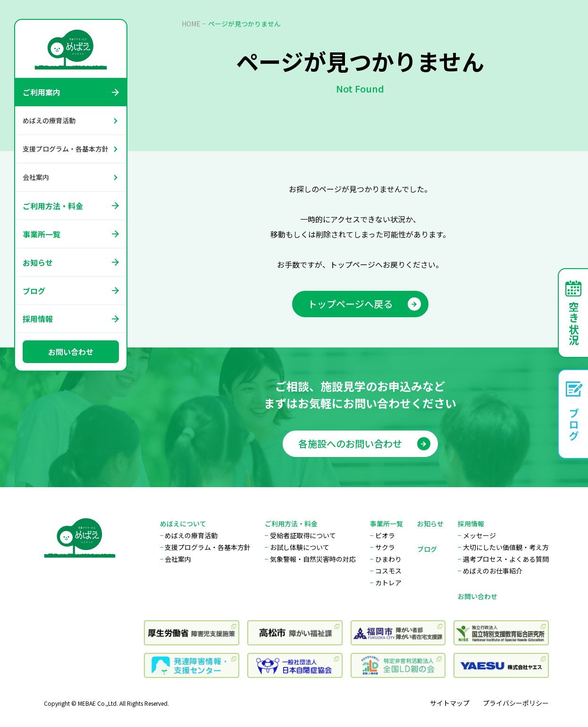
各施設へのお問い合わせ (364, 451)
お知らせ (38, 262)
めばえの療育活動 (49, 120)
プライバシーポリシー (516, 703)
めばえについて (183, 524)
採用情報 (38, 319)
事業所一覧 (42, 234)
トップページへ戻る (364, 304)
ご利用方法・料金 (53, 206)
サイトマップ (450, 703)
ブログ (34, 291)
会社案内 (36, 177)
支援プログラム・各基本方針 (66, 149)
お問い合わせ (71, 352)
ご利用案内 (42, 92)
